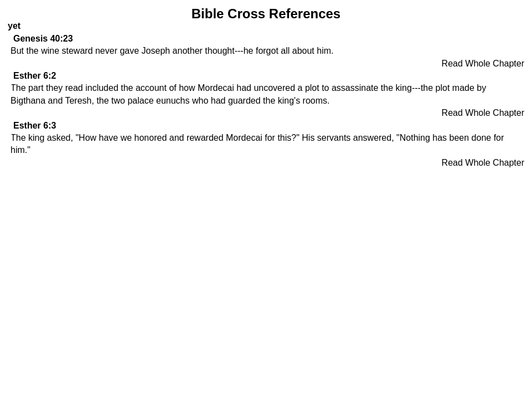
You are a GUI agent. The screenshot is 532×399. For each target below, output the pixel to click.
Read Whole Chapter (483, 63)
